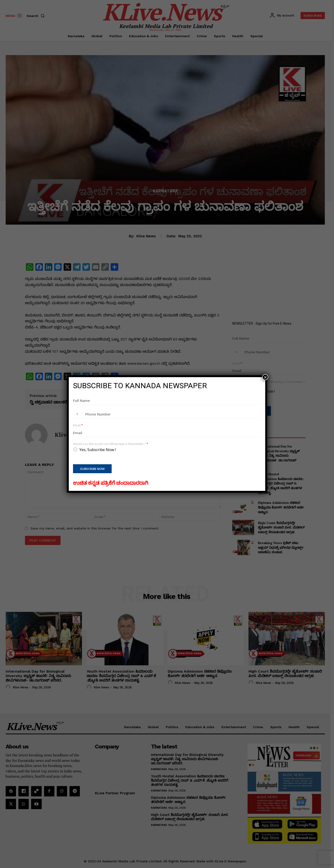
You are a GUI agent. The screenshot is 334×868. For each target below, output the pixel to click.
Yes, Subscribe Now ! (98, 450)
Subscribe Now (92, 469)
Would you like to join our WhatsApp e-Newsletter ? (111, 444)
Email (78, 425)
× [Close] (265, 377)
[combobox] (76, 414)
